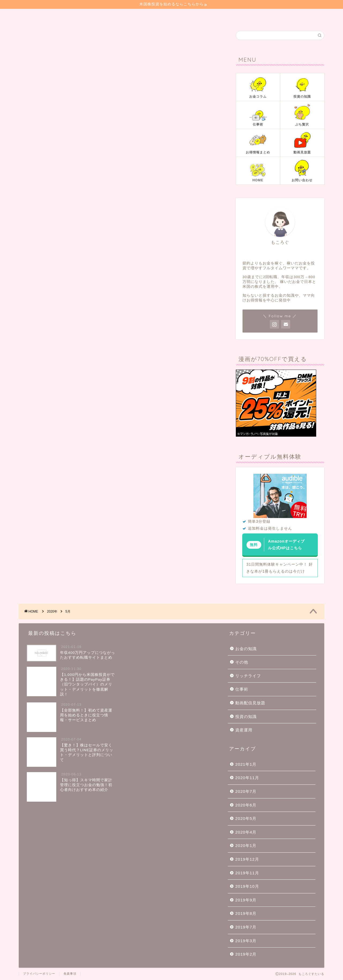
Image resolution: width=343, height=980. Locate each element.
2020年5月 (246, 818)
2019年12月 (247, 859)
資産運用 (244, 730)
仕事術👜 (146, 16)
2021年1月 (246, 764)
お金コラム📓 (70, 16)
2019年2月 (246, 954)
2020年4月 (246, 832)
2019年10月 (247, 886)
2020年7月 (246, 791)
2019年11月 (247, 873)
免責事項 (70, 974)
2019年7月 (246, 927)
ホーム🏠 (34, 16)
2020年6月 (246, 805)
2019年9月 (246, 900)
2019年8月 (246, 913)
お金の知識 (246, 649)
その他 (242, 662)
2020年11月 (247, 778)
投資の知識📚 (110, 16)
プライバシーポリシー (39, 974)
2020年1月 (246, 845)
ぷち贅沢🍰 (179, 16)
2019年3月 (246, 941)
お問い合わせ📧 (219, 16)
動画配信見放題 (250, 703)
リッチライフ (248, 676)
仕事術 (242, 689)
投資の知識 (246, 716)
